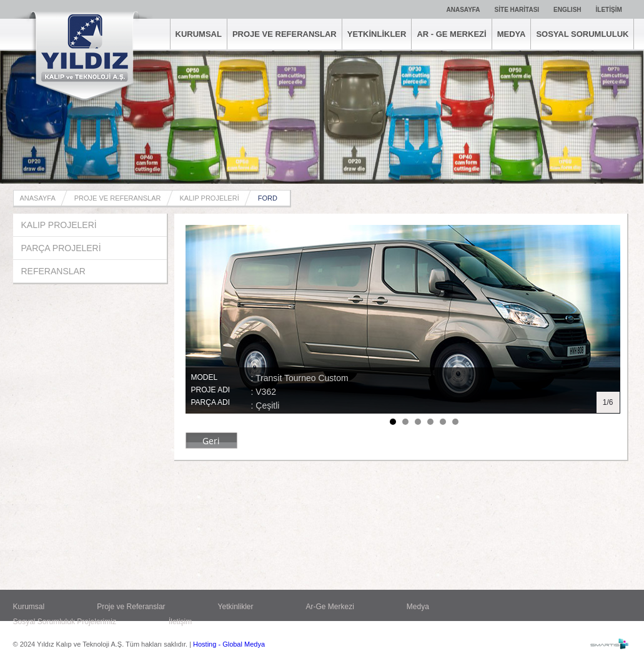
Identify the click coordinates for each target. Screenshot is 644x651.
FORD (268, 198)
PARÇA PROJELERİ (61, 248)
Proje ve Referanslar (131, 607)
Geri (211, 441)
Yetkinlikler (236, 607)
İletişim (180, 622)
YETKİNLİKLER (377, 34)
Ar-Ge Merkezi (330, 607)
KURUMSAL (199, 34)
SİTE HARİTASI (517, 10)
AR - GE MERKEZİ (451, 34)
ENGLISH (567, 10)
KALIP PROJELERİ (210, 198)
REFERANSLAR (53, 271)
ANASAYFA (463, 10)
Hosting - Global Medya (229, 644)
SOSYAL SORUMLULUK (582, 34)
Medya (418, 607)
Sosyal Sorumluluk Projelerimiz (65, 622)
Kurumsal (29, 607)
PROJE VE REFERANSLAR (285, 34)
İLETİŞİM (609, 10)
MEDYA (512, 34)
